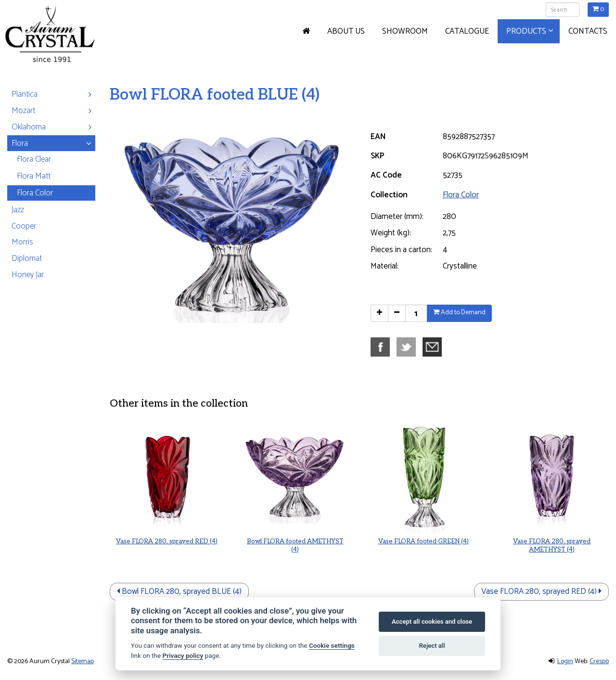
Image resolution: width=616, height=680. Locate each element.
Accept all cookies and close (432, 622)
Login (565, 661)
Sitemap (83, 661)
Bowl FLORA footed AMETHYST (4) (295, 526)
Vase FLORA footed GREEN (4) (424, 523)
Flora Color (461, 195)
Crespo (599, 661)
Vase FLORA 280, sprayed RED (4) (167, 523)
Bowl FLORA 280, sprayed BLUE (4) (179, 591)
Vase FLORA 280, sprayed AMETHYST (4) (552, 526)
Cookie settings (332, 645)
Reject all (432, 646)
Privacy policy (183, 655)
